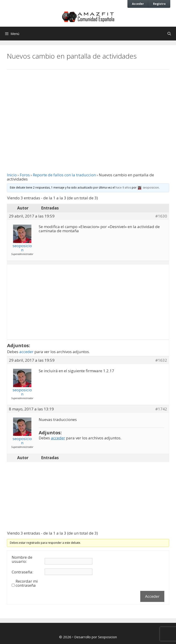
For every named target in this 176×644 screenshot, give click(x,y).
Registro (159, 4)
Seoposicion (107, 637)
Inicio (12, 175)
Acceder (138, 4)
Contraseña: (22, 572)
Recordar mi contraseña (27, 583)
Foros (25, 175)
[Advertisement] (88, 111)
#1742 (161, 409)
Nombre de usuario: (22, 559)
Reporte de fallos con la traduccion (64, 175)
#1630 (161, 216)
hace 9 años (123, 187)
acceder (26, 352)
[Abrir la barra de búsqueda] (169, 34)
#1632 (161, 360)
